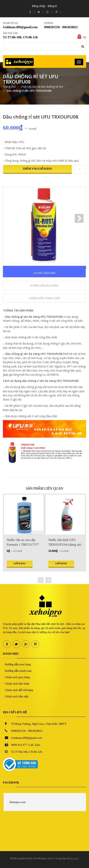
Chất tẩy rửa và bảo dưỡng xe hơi (42, 87)
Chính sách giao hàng (17, 677)
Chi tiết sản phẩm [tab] (44, 273)
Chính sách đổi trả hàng (19, 690)
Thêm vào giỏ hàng (37, 169)
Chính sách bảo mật (17, 696)
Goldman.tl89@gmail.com (20, 27)
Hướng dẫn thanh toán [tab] (44, 298)
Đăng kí (52, 6)
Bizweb (75, 858)
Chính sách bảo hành (17, 684)
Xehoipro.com (17, 802)
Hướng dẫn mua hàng (18, 664)
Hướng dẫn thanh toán (18, 671)
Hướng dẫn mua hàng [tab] (44, 285)
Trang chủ (9, 87)
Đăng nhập (39, 6)
